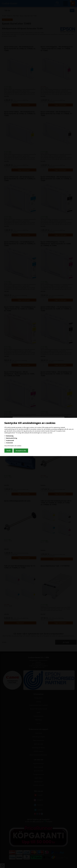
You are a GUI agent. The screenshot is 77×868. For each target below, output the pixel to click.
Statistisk (9, 443)
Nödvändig (10, 436)
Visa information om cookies (13, 446)
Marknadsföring (12, 438)
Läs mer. (50, 433)
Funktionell (10, 440)
